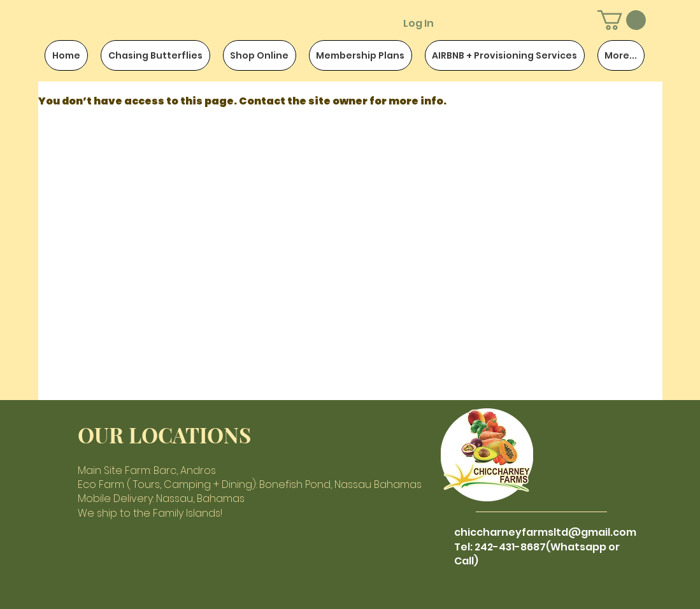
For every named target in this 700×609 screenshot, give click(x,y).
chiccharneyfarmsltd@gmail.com (545, 532)
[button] (622, 20)
